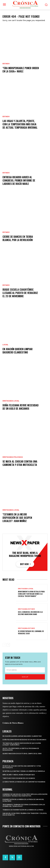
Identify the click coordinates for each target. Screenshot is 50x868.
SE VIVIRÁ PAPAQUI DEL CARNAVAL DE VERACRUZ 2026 (31, 632)
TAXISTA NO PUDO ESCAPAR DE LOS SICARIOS (19, 778)
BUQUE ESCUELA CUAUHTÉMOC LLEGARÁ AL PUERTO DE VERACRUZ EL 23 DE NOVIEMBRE (20, 293)
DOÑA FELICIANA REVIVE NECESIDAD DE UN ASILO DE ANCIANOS (21, 407)
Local (5, 345)
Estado (6, 64)
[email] (25, 670)
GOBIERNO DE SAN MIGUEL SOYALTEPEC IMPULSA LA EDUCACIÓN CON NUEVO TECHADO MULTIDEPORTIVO (25, 795)
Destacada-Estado (26, 609)
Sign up (25, 677)
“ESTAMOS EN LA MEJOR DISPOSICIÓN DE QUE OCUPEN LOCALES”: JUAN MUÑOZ (17, 518)
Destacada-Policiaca (13, 457)
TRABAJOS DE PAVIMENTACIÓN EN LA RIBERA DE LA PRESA (23, 810)
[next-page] (8, 645)
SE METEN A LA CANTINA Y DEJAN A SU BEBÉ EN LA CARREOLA (24, 771)
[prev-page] (4, 645)
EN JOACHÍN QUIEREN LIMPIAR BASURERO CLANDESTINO (18, 351)
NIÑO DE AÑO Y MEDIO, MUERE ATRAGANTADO (19, 775)
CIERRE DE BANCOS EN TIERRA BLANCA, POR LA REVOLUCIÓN (18, 238)
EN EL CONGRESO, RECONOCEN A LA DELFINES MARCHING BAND (30, 613)
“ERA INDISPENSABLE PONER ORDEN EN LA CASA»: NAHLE (21, 70)
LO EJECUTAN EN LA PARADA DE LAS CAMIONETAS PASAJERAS (24, 782)
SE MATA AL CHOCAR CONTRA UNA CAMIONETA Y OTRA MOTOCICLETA (20, 463)
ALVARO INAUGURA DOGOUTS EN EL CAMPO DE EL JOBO (22, 754)
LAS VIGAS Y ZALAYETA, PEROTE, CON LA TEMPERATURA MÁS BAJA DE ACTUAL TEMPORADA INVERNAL (20, 124)
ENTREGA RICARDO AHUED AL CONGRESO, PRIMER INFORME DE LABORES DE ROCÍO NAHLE (19, 180)
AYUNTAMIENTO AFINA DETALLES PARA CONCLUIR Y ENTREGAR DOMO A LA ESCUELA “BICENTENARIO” (31, 594)
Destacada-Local (11, 401)
